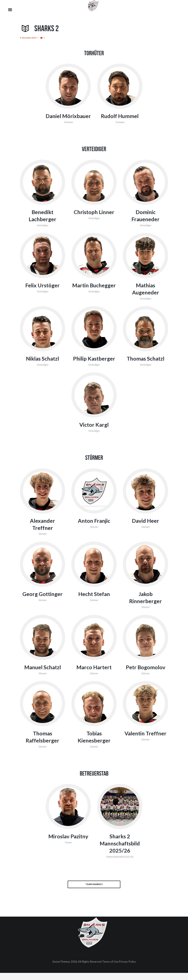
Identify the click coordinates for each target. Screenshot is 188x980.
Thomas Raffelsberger (43, 744)
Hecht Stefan (94, 601)
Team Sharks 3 (94, 891)
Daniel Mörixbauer (68, 119)
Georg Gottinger (43, 601)
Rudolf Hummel (120, 116)
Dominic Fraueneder (146, 223)
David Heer (146, 528)
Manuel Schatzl (42, 674)
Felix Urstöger (42, 292)
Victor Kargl (94, 432)
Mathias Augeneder (146, 296)
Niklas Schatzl (42, 365)
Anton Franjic (94, 528)
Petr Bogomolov (146, 674)
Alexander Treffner (43, 531)
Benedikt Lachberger (43, 223)
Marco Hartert (94, 674)
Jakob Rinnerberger (146, 604)
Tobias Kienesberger (94, 744)
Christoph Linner (94, 219)
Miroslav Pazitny (68, 843)
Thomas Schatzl (146, 365)
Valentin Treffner (146, 740)
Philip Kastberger (94, 365)
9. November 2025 (28, 38)
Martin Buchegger (94, 292)
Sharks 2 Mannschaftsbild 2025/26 (120, 850)
